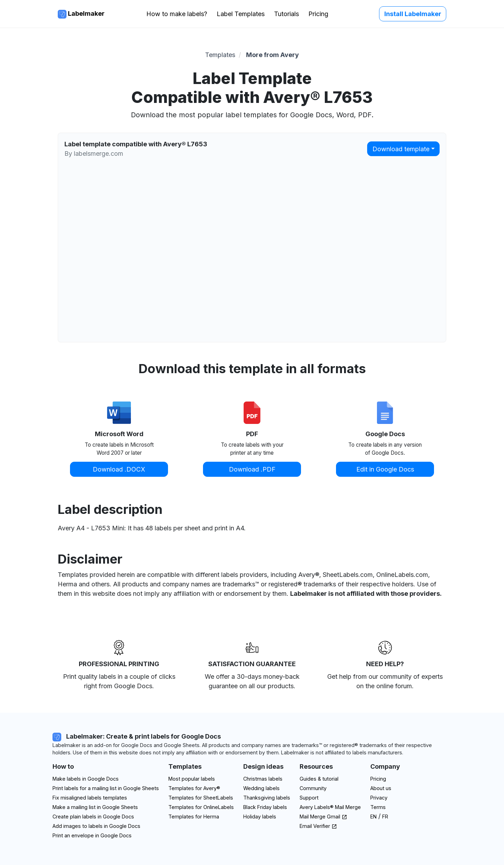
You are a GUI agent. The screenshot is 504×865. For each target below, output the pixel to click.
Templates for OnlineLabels (201, 807)
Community (313, 788)
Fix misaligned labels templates (90, 798)
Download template (401, 149)
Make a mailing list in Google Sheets (95, 807)
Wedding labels (261, 788)
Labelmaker (81, 14)
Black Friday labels (265, 807)
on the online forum (384, 686)
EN (373, 817)
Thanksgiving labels (267, 798)
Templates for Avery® (194, 788)
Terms (378, 807)
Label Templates (241, 14)
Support (309, 798)
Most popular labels (192, 779)
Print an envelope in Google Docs (92, 835)
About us (381, 788)
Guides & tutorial (319, 779)
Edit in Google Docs (385, 469)
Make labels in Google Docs (86, 779)
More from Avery (272, 55)
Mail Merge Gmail (323, 817)
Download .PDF (252, 469)
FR (385, 817)
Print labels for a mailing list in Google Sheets (106, 788)
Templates (220, 55)
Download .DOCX (119, 469)
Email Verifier (318, 826)
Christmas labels (263, 779)
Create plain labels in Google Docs (93, 817)
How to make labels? (177, 14)
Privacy (379, 798)
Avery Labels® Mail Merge (330, 807)
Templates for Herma (194, 817)
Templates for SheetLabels (201, 798)
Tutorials (286, 14)
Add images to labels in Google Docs (96, 826)
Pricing (318, 14)
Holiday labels (260, 817)
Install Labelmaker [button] (413, 14)
